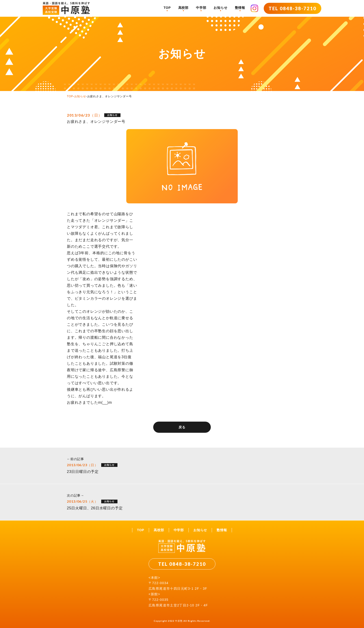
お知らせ (220, 8)
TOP (167, 8)
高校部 (183, 8)
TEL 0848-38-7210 (292, 8)
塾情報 (240, 8)
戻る (182, 427)
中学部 (201, 8)
